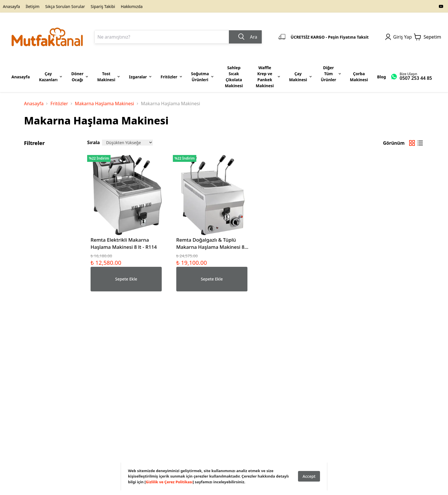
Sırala (93, 142)
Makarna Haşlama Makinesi (104, 104)
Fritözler (59, 104)
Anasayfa (11, 6)
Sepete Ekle (126, 279)
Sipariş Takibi (103, 6)
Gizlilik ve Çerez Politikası (169, 482)
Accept (309, 476)
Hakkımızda (132, 6)
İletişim (33, 6)
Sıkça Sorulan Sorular (65, 6)
